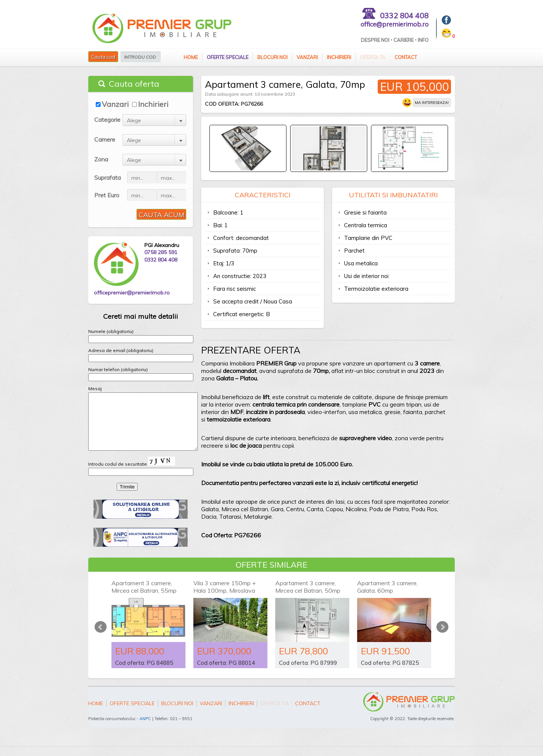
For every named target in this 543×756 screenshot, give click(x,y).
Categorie (107, 120)
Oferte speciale (228, 57)
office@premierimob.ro (395, 24)
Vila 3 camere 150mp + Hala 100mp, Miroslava (225, 596)
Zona (101, 159)
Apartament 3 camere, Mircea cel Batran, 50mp (308, 596)
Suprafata (108, 178)
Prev (101, 636)
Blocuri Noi (272, 57)
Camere (105, 139)
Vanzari (307, 57)
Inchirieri (339, 57)
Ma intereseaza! (432, 103)
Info (423, 40)
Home (191, 57)
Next (442, 636)
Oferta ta (373, 57)
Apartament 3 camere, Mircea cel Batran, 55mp (144, 596)
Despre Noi (375, 40)
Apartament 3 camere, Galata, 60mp (387, 596)
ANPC (145, 728)
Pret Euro (107, 195)
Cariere (404, 40)
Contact (406, 57)
